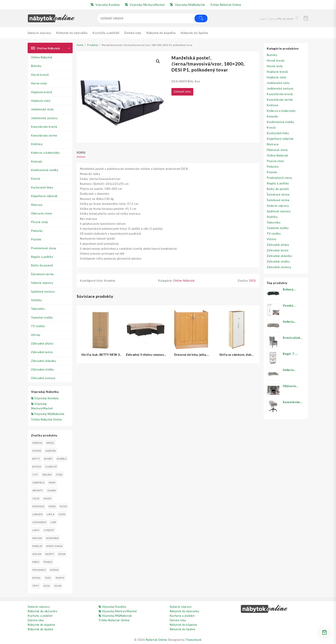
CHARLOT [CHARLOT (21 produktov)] (51, 467)
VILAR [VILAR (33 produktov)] (58, 586)
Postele (36, 239)
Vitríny (36, 335)
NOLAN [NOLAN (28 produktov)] (37, 554)
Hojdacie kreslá (42, 92)
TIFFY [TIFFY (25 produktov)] (36, 586)
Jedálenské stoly (42, 109)
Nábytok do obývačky (43, 611)
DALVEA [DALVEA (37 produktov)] (47, 475)
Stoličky (37, 300)
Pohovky (37, 231)
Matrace (37, 205)
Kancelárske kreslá (44, 127)
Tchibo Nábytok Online (47, 419)
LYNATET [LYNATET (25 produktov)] (49, 530)
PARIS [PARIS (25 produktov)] (36, 562)
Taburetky (38, 309)
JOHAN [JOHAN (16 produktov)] (52, 490)
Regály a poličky (42, 257)
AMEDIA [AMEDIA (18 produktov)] (37, 443)
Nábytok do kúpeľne (41, 625)
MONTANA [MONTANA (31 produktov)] (52, 538)
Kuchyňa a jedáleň (40, 616)
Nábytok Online (156, 640)
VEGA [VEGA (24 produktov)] (47, 586)
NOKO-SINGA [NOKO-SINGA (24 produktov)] (54, 546)
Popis (81, 153)
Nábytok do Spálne (40, 629)
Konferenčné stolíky (45, 170)
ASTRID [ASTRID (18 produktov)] (37, 451)
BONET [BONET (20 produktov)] (48, 459)
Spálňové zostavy (43, 292)
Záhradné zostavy (43, 378)
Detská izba (36, 620)
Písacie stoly (40, 222)
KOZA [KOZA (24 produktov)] (63, 506)
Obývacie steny (42, 213)
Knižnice (37, 144)
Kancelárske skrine (44, 135)
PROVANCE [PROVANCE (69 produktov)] (39, 570)
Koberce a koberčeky (46, 153)
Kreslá (35, 179)
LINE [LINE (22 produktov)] (53, 522)
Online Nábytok (42, 57)
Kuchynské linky (42, 187)
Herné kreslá (40, 75)
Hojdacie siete (41, 101)
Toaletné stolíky (42, 317)
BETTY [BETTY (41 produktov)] (36, 459)
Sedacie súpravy (42, 283)
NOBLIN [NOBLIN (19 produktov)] (37, 546)
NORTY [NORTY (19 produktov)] (50, 554)
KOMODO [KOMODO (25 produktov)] (38, 506)
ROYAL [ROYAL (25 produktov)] (37, 578)
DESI (253, 281)
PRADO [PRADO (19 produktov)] (48, 562)
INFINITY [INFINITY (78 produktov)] (38, 490)
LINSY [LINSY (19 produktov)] (36, 530)
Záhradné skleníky (44, 361)
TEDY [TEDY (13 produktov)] (48, 578)
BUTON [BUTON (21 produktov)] (37, 467)
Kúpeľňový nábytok (44, 196)
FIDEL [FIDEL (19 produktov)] (59, 475)
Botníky (36, 66)
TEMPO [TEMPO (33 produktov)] (60, 578)
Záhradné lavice (42, 352)
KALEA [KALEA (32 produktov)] (47, 498)
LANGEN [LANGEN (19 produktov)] (37, 514)
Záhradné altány (42, 343)
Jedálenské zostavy (44, 118)
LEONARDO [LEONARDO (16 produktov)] (39, 522)
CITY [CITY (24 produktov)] (35, 475)
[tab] (83, 153)
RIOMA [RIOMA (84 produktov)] (54, 570)
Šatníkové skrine (42, 274)
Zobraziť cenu (183, 92)
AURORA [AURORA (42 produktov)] (51, 451)
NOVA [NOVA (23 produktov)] (62, 554)
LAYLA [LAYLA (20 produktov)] (51, 514)
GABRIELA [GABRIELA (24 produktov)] (38, 482)
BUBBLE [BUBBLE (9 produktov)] (62, 459)
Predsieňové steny (44, 248)
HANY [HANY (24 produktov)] (52, 482)
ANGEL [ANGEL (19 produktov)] (50, 443)
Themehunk (193, 640)
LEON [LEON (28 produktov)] (62, 514)
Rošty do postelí (42, 265)
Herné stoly (39, 83)
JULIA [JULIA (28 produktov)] (36, 498)
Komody (37, 161)
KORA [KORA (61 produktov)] (52, 506)
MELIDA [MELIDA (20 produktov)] (37, 538)
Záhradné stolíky (43, 369)
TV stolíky (38, 326)
